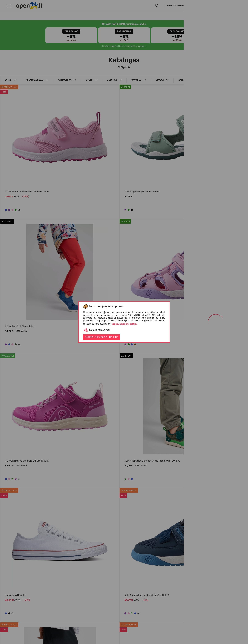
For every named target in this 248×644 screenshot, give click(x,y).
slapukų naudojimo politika (124, 324)
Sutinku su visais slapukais (102, 337)
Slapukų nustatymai (97, 330)
